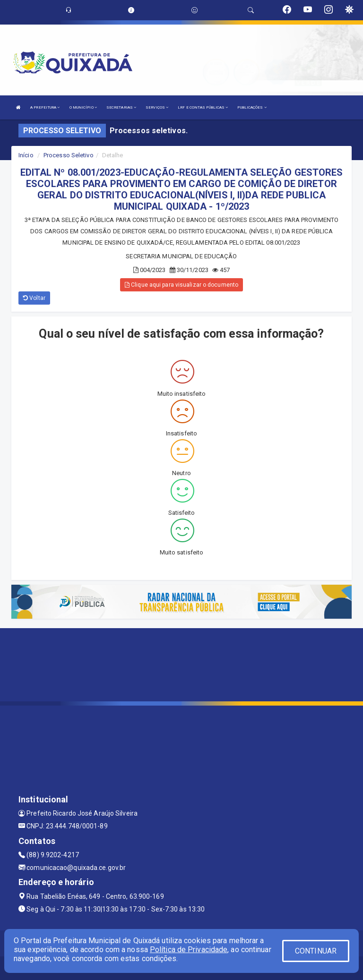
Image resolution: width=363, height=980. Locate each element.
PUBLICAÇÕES (252, 107)
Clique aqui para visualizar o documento (181, 285)
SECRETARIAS (121, 107)
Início (26, 155)
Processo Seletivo (69, 155)
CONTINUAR (316, 951)
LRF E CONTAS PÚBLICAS (203, 107)
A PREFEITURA (45, 107)
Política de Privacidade (189, 950)
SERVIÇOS (157, 107)
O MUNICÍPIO (83, 107)
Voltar (34, 298)
